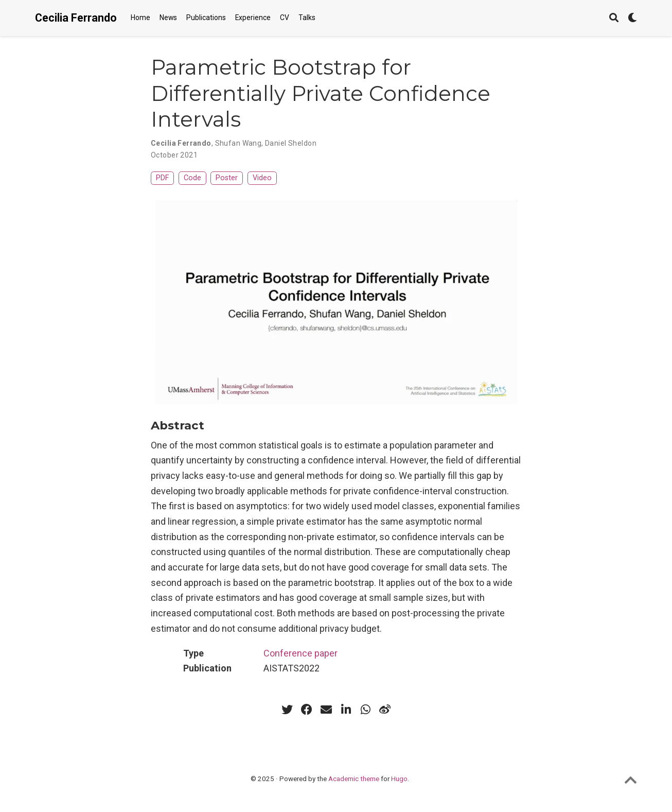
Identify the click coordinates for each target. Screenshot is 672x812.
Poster (227, 178)
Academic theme (354, 779)
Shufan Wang (238, 143)
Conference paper (300, 653)
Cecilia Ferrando (76, 18)
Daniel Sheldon (291, 143)
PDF (162, 178)
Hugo (399, 779)
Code (192, 178)
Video (262, 178)
